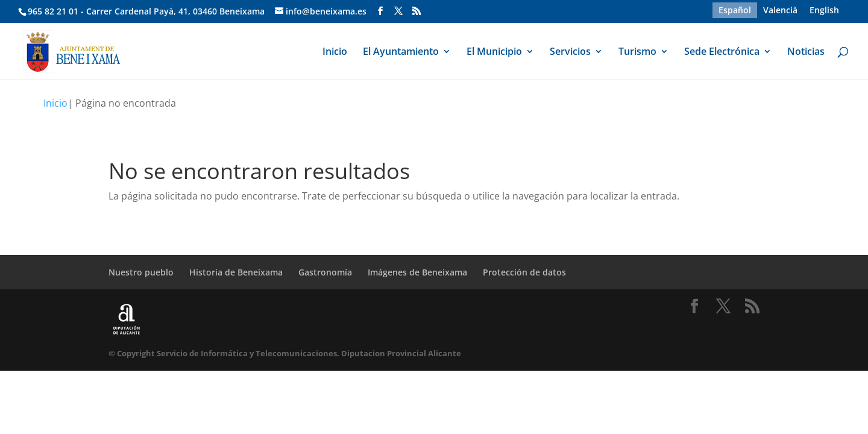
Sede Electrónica (722, 52)
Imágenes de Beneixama (417, 272)
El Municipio (494, 52)
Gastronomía (325, 272)
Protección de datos (524, 272)
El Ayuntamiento (401, 52)
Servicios (570, 52)
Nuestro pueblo (141, 272)
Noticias (806, 52)
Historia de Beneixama (236, 272)
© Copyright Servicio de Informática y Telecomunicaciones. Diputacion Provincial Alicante (285, 353)
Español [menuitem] (735, 10)
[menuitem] (735, 10)
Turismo (637, 52)
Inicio (335, 52)
